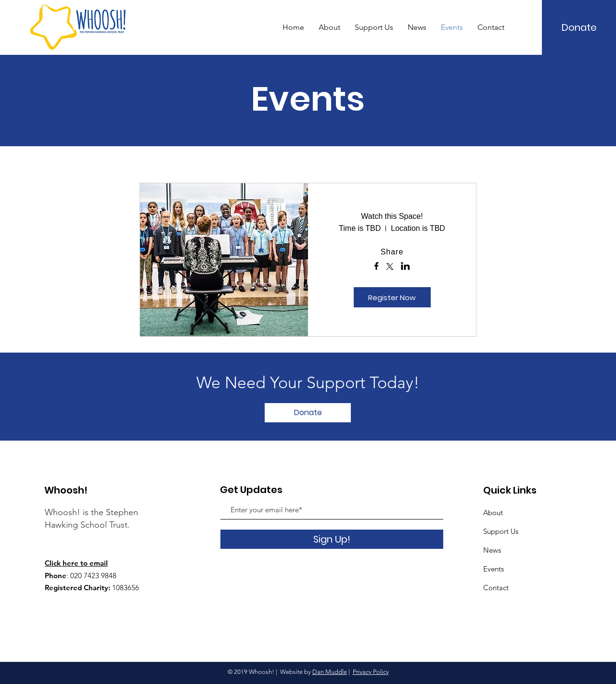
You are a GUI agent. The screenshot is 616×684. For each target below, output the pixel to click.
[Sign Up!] (332, 539)
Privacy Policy (371, 672)
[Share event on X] (390, 267)
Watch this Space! (392, 216)
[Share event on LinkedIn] (405, 267)
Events (494, 569)
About (493, 513)
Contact (496, 588)
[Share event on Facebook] (377, 267)
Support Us (501, 531)
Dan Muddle (330, 672)
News (492, 550)
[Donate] (579, 27)
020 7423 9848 (93, 576)
